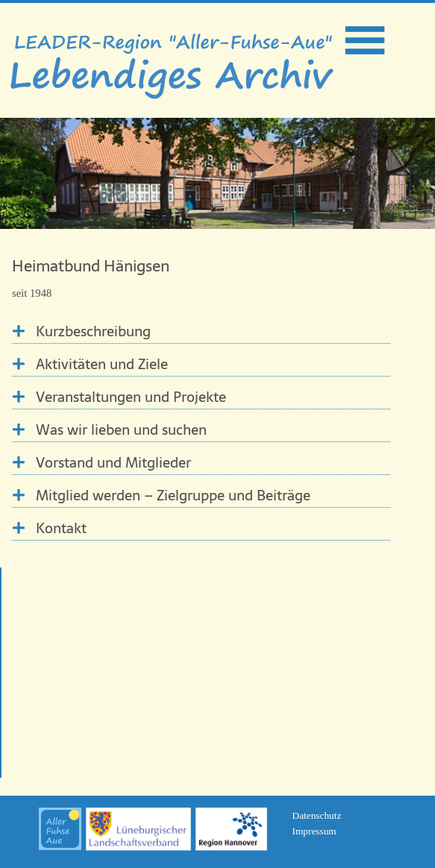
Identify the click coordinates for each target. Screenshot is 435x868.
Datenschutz (317, 815)
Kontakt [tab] (61, 528)
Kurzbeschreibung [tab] (93, 331)
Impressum (314, 831)
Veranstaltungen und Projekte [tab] (131, 397)
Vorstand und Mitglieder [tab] (113, 463)
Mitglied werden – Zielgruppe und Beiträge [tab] (173, 496)
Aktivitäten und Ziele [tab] (102, 364)
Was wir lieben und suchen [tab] (121, 430)
